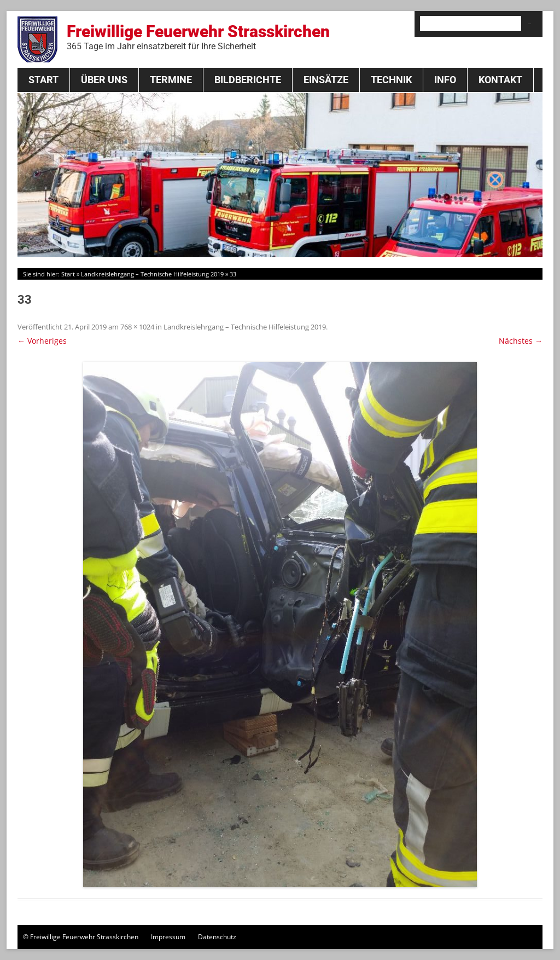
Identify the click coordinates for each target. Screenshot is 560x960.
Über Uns (104, 80)
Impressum (168, 937)
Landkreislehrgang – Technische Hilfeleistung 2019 (152, 274)
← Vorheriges (42, 341)
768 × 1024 (137, 327)
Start (43, 80)
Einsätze (326, 80)
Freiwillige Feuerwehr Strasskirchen (198, 37)
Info (445, 80)
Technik (391, 80)
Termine (171, 80)
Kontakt (500, 80)
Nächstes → (521, 341)
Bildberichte (248, 80)
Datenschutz (217, 937)
